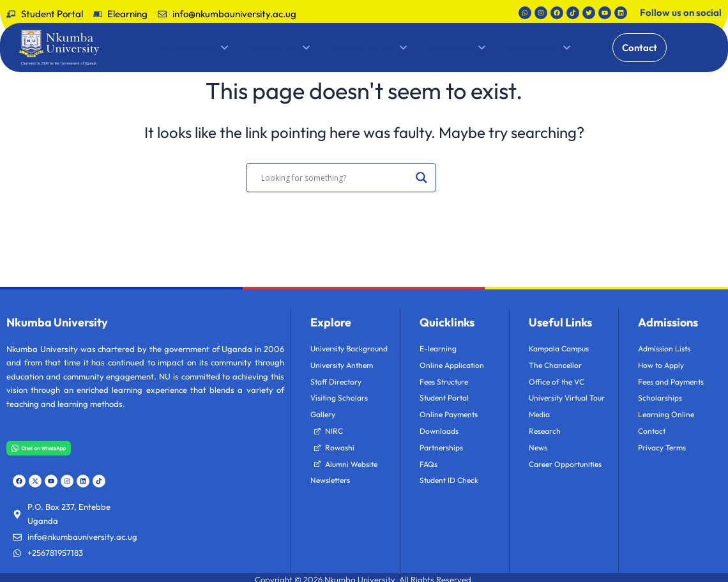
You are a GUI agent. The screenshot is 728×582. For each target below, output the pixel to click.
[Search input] (335, 178)
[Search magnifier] (421, 178)
